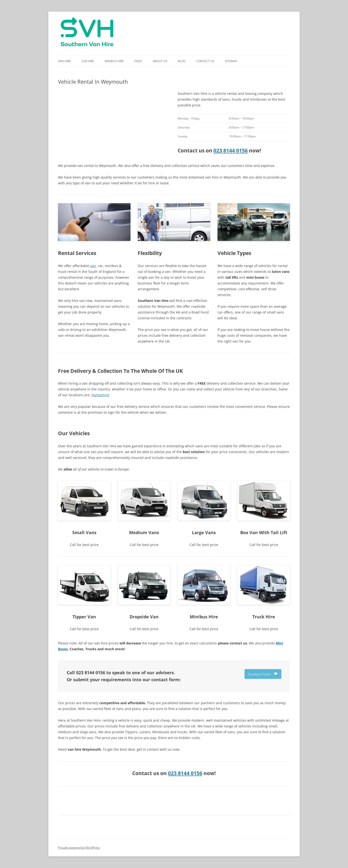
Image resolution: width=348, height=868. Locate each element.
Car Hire (88, 61)
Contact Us (205, 61)
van (93, 266)
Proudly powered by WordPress (79, 848)
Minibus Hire (114, 61)
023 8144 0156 (231, 150)
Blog (182, 61)
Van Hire (64, 61)
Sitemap (231, 61)
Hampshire (100, 395)
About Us (160, 61)
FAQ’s (138, 61)
